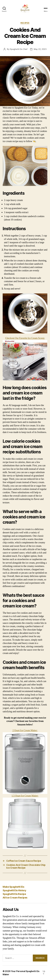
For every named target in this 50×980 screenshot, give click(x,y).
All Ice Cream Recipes (15, 898)
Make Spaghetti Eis (13, 887)
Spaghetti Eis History (14, 890)
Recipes (25, 23)
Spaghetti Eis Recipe (14, 894)
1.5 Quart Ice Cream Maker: (25, 822)
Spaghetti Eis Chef (19, 49)
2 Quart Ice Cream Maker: (25, 761)
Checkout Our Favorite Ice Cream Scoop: (25, 358)
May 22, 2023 (40, 49)
